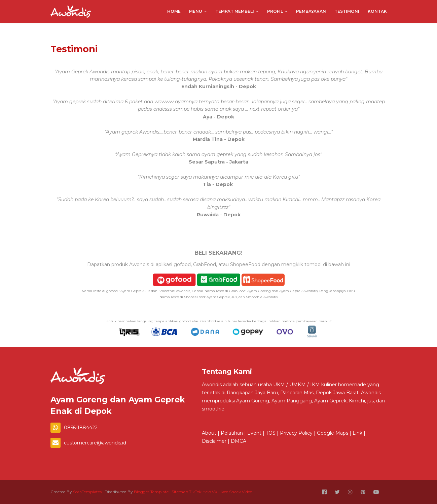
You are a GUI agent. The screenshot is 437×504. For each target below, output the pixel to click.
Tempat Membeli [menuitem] (235, 11)
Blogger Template (151, 492)
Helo (207, 492)
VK (215, 492)
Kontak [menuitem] (377, 11)
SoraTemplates (87, 492)
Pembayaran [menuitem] (311, 11)
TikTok (195, 492)
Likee (223, 492)
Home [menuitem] (174, 11)
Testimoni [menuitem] (347, 11)
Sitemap (180, 492)
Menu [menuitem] (196, 11)
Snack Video (241, 492)
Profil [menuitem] (275, 11)
